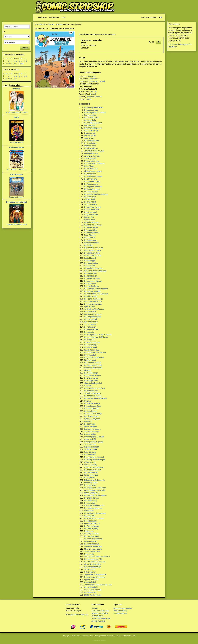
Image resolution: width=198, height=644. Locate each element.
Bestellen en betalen (100, 613)
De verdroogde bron (92, 342)
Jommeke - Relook (98, 81)
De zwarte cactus (91, 378)
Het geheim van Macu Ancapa (96, 194)
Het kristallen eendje (92, 189)
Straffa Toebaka (90, 204)
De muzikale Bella (91, 118)
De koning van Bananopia (94, 460)
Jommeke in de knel (92, 156)
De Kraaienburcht (91, 391)
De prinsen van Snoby (93, 301)
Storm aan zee (90, 444)
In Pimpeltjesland (91, 153)
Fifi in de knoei (90, 360)
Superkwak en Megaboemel (95, 574)
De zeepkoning (90, 174)
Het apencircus (90, 284)
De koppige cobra (91, 381)
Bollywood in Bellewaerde (94, 480)
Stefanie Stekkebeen (92, 393)
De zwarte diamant (92, 498)
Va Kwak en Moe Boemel (94, 309)
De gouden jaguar (91, 130)
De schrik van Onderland (94, 518)
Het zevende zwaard (92, 363)
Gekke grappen (90, 158)
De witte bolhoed (91, 169)
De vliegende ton (91, 148)
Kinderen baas (90, 146)
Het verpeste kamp (92, 536)
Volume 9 (16, 89)
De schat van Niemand (93, 539)
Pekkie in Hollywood (92, 419)
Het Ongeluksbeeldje (92, 567)
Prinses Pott (89, 217)
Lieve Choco (89, 166)
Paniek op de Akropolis (93, 368)
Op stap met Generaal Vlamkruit (97, 557)
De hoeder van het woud (16, 202)
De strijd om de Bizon (93, 406)
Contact (95, 608)
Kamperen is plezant (92, 429)
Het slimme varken (92, 416)
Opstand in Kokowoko (93, 225)
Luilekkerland (89, 199)
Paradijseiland (90, 125)
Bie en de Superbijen (92, 564)
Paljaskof (88, 421)
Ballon (89, 99)
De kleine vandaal (91, 329)
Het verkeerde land (92, 141)
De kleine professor (92, 232)
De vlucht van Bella (92, 253)
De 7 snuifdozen (91, 143)
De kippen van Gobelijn (93, 299)
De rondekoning (90, 500)
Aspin (104, 640)
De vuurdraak (90, 516)
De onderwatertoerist (92, 470)
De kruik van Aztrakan (93, 304)
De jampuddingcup (92, 544)
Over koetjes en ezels (93, 590)
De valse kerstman (92, 534)
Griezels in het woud (92, 551)
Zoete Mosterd (90, 258)
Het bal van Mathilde (92, 291)
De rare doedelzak (91, 286)
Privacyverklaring (120, 611)
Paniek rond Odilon (92, 243)
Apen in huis (89, 138)
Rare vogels (89, 554)
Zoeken (25, 48)
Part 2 (17, 117)
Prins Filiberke (90, 235)
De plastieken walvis (92, 181)
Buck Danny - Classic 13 (17, 169)
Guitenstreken (90, 266)
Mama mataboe (90, 426)
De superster (89, 332)
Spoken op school (91, 580)
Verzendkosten (97, 616)
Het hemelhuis (90, 120)
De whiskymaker (91, 296)
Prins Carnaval (90, 452)
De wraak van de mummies (95, 513)
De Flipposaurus (91, 521)
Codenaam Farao (16, 147)
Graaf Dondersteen (92, 432)
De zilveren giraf (91, 179)
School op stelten (91, 483)
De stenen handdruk (92, 278)
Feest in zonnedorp (92, 523)
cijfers (21, 64)
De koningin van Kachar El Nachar (98, 335)
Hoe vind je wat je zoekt (101, 618)
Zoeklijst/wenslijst (98, 621)
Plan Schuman (16, 174)
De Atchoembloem (91, 526)
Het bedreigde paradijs (93, 365)
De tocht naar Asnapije (93, 176)
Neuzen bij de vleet (92, 161)
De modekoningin (91, 373)
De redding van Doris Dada (95, 488)
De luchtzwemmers (92, 222)
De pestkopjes (90, 261)
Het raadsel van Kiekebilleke (95, 398)
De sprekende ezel (92, 210)
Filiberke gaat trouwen (93, 171)
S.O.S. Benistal (90, 324)
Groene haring (90, 434)
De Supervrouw (90, 240)
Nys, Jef (94, 91)
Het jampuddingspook (93, 128)
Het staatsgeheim (91, 587)
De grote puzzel (90, 319)
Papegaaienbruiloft (92, 447)
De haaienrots (90, 238)
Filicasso (88, 370)
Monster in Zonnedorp (93, 549)
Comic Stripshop (40, 24)
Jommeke (51, 24)
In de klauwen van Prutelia (95, 490)
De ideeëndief (90, 503)
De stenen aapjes (91, 227)
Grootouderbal (90, 582)
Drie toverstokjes (91, 345)
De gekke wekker (91, 215)
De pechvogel (90, 424)
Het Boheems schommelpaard (96, 289)
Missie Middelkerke (92, 493)
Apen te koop (89, 306)
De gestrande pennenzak (94, 457)
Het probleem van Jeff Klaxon (96, 337)
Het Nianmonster (91, 472)
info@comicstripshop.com (78, 615)
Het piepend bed (91, 230)
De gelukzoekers (91, 276)
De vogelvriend (90, 477)
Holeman (88, 401)
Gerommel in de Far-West (94, 388)
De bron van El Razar (93, 250)
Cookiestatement (120, 613)
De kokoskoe (89, 340)
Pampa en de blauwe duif (94, 506)
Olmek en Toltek (91, 449)
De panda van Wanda (93, 396)
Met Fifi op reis (90, 136)
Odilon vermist (90, 462)
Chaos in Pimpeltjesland (94, 467)
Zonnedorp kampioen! (93, 546)
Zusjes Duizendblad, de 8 (16, 224)
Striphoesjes (42, 17)
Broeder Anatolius (91, 192)
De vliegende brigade (93, 317)
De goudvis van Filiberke (94, 358)
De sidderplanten (91, 263)
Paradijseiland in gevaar (94, 442)
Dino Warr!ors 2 (16, 142)
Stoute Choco (90, 569)
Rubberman (89, 531)
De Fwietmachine (91, 184)
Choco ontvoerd (90, 212)
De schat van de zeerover (94, 164)
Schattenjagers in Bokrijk (94, 437)
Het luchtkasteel (91, 411)
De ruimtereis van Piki (93, 559)
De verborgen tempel (93, 207)
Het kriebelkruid (90, 273)
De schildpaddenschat (93, 123)
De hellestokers (90, 327)
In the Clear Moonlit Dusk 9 (17, 112)
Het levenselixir (90, 312)
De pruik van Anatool (92, 375)
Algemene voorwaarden (123, 608)
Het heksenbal (90, 355)
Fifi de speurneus (91, 475)
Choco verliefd (90, 439)
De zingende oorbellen (93, 187)
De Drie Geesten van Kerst (95, 562)
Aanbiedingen (54, 17)
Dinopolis (88, 386)
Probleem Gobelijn (92, 529)
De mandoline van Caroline (95, 352)
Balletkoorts (89, 511)
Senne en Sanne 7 (16, 197)
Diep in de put (90, 133)
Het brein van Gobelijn (93, 414)
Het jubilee (88, 245)
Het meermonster (91, 322)
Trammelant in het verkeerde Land (98, 585)
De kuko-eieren (90, 197)
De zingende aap (91, 110)
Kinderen (98, 97)
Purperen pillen (90, 115)
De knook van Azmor (92, 255)
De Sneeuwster (90, 592)
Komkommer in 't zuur (93, 314)
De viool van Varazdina (93, 268)
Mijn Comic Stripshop (149, 17)
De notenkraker (90, 485)
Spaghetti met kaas (92, 350)
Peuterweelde (90, 220)
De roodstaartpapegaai (93, 508)
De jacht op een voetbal (94, 107)
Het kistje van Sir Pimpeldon (95, 495)
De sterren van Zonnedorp (95, 577)
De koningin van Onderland (95, 113)
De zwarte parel (90, 347)
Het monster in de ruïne (93, 248)
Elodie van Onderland (93, 595)
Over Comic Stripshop (100, 611)
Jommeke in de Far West (94, 151)
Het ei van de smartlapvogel (95, 271)
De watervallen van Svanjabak (96, 294)
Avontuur (90, 97)
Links (64, 17)
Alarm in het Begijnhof (93, 383)
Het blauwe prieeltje (92, 403)
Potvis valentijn (90, 572)
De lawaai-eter (90, 455)
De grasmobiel (90, 202)
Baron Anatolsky (91, 465)
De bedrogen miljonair (93, 281)
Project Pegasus (91, 541)
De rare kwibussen (92, 409)
